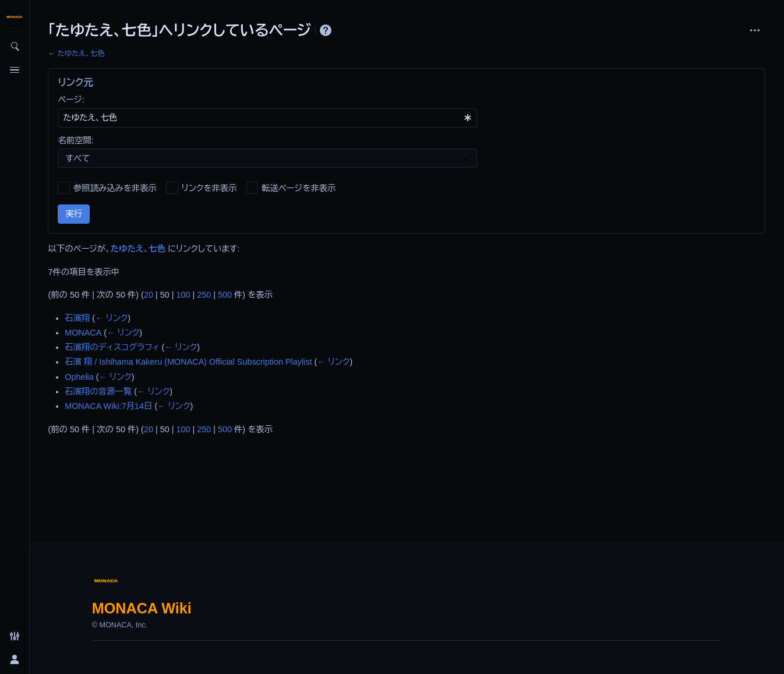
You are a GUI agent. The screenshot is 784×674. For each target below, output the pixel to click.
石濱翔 (77, 318)
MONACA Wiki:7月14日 (108, 406)
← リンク (111, 318)
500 (225, 295)
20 (149, 295)
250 (204, 295)
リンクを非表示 (209, 188)
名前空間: (76, 140)
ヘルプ (326, 30)
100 (183, 295)
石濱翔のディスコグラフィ (112, 347)
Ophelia (79, 377)
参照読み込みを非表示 (115, 188)
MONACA (83, 333)
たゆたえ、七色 (81, 54)
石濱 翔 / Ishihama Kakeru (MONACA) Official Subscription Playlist (188, 362)
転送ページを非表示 (299, 188)
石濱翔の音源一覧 (98, 391)
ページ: (71, 100)
